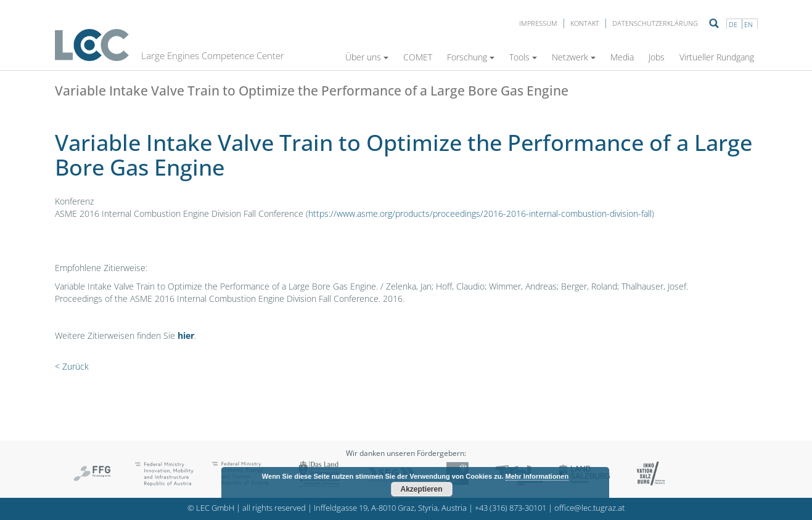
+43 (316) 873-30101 (511, 508)
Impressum (538, 23)
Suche (714, 23)
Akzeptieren (421, 489)
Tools (523, 57)
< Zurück (72, 366)
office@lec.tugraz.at (589, 508)
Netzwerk (574, 57)
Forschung (471, 57)
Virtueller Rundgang (717, 57)
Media (622, 57)
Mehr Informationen (537, 476)
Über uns (367, 57)
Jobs (657, 57)
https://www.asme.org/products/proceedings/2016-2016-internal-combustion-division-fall (480, 213)
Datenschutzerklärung (655, 23)
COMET (418, 57)
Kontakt (585, 23)
